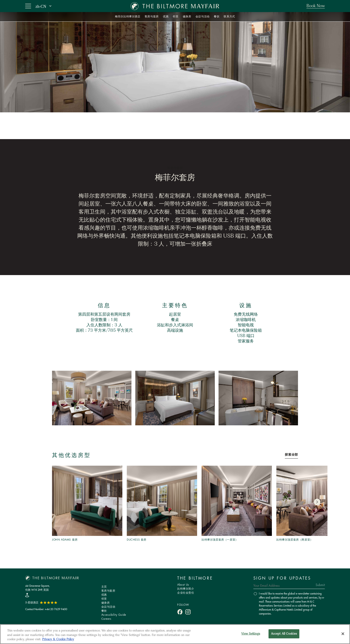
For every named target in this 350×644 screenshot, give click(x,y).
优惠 (104, 595)
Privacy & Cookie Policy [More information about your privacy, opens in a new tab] (58, 639)
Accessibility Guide (114, 615)
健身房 (106, 603)
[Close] (343, 634)
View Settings (251, 634)
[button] (317, 502)
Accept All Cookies (284, 634)
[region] (175, 634)
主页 (104, 587)
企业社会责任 (186, 593)
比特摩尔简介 (186, 589)
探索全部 (291, 455)
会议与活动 (108, 607)
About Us (183, 585)
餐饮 (104, 611)
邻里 (104, 599)
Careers (106, 619)
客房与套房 (108, 591)
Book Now (316, 6)
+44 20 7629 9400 (56, 609)
